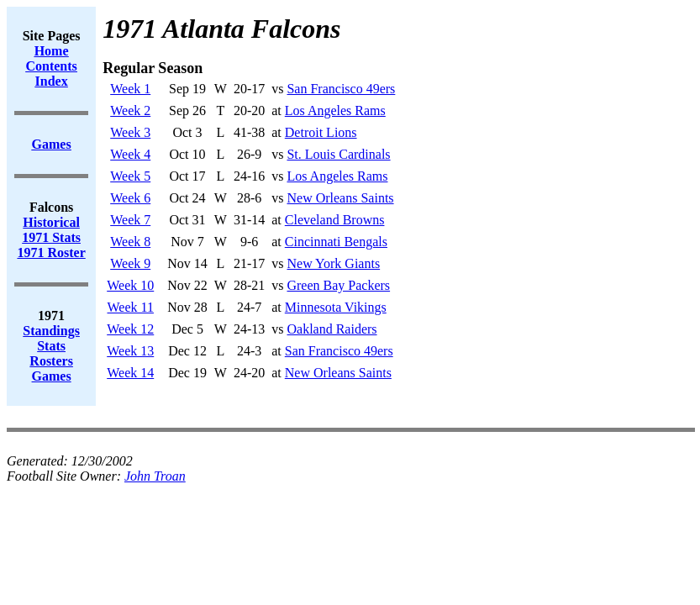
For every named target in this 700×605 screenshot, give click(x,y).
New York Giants (333, 263)
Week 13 (130, 351)
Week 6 (130, 198)
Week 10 (130, 285)
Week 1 (130, 89)
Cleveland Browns (335, 220)
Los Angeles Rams (335, 110)
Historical (51, 222)
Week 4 (130, 154)
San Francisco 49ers (341, 89)
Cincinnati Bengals (336, 242)
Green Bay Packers (338, 285)
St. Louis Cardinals (338, 154)
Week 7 (130, 220)
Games (52, 376)
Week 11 (131, 307)
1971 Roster (51, 253)
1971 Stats (51, 237)
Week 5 (130, 176)
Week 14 (130, 373)
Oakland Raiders (332, 329)
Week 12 (130, 329)
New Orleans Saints (340, 198)
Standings (51, 331)
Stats (51, 346)
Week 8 (130, 242)
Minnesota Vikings (336, 307)
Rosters (51, 361)
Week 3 (130, 132)
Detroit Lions (321, 132)
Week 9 (130, 263)
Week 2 (130, 110)
